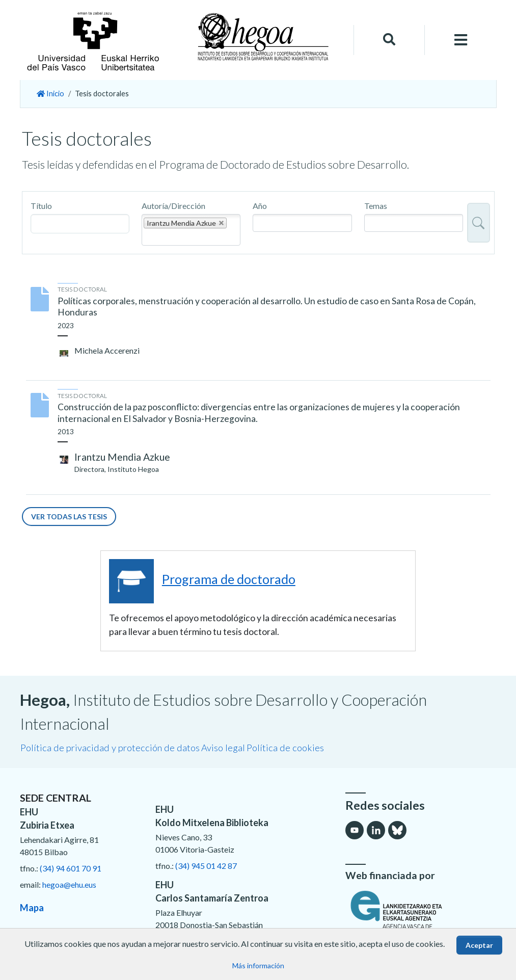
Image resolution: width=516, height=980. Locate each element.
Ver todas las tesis (69, 517)
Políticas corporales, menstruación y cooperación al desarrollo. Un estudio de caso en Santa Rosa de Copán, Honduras (267, 307)
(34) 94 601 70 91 (71, 868)
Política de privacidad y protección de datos (110, 748)
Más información (258, 965)
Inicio (50, 94)
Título (41, 206)
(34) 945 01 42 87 (206, 866)
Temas (376, 206)
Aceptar (479, 945)
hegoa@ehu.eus (69, 884)
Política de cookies (285, 748)
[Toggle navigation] (460, 40)
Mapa (32, 908)
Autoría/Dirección (173, 206)
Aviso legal (223, 748)
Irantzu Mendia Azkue (122, 457)
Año (260, 206)
